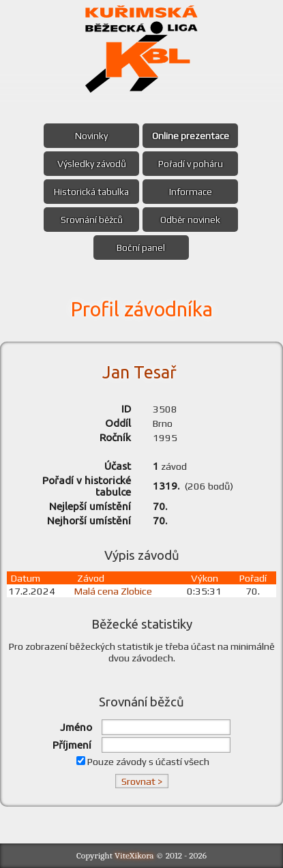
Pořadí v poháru (191, 164)
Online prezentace (191, 136)
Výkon (205, 578)
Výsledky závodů (92, 164)
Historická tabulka (91, 192)
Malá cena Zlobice (113, 591)
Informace (191, 192)
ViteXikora (134, 855)
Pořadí (253, 578)
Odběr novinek (190, 220)
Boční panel (141, 248)
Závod (91, 578)
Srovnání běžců (92, 220)
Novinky (91, 136)
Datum (26, 578)
